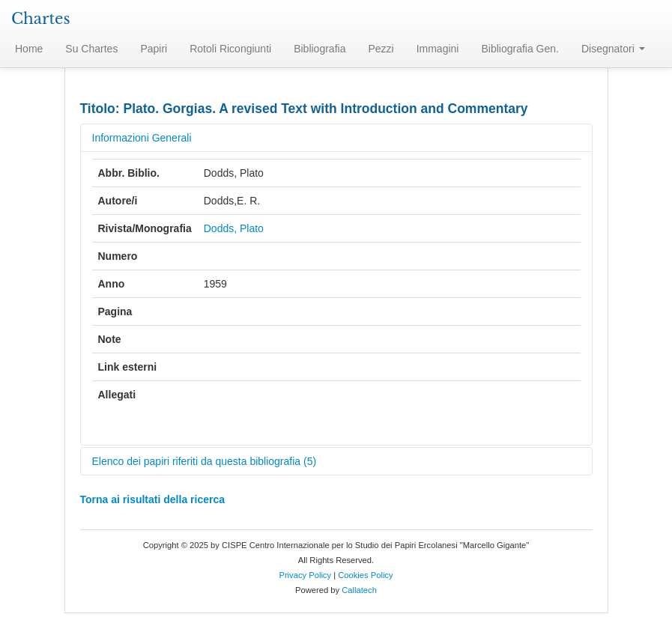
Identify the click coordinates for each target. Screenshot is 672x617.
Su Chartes (91, 49)
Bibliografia (320, 49)
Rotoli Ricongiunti (230, 49)
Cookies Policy (365, 575)
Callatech (359, 590)
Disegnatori (613, 49)
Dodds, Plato (234, 228)
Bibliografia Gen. (520, 49)
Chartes (41, 19)
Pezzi (381, 49)
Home (29, 49)
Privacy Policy (305, 575)
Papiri (154, 49)
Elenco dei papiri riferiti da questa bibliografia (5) (205, 461)
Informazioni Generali (142, 138)
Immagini (438, 49)
